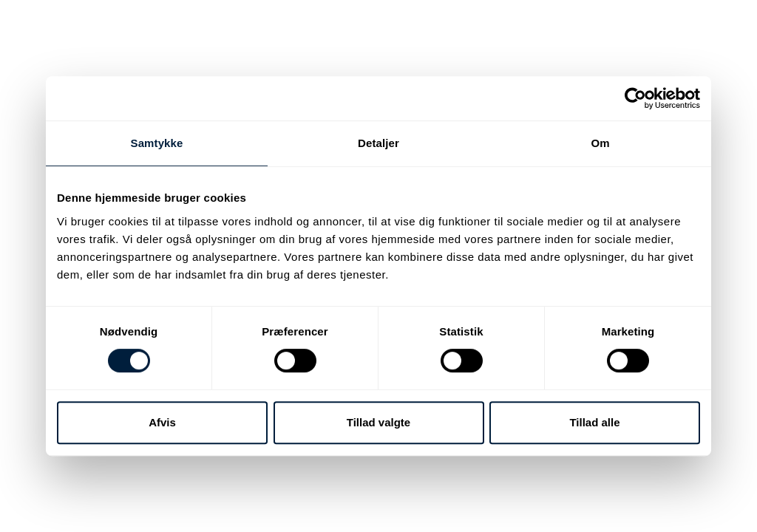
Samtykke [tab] (157, 143)
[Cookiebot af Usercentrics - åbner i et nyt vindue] (635, 98)
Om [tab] (600, 143)
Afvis (162, 422)
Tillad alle (594, 422)
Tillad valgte (378, 422)
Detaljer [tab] (378, 143)
